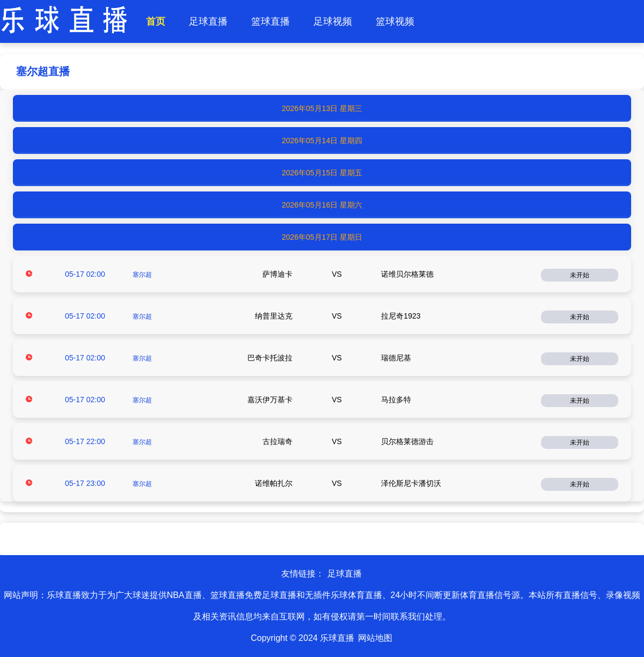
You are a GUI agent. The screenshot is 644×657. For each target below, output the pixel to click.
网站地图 (375, 638)
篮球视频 (395, 21)
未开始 (580, 275)
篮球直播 (270, 21)
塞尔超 (142, 275)
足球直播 (208, 21)
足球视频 (333, 21)
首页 (156, 21)
